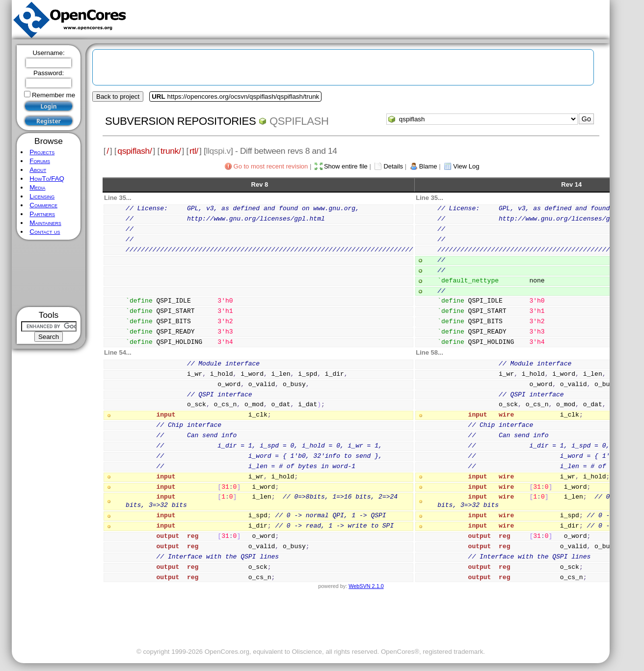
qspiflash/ (134, 151)
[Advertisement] (49, 273)
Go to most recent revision (271, 166)
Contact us (45, 232)
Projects (42, 152)
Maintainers (45, 223)
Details (393, 166)
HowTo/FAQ (47, 179)
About (38, 170)
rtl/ (194, 151)
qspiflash (299, 121)
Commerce (43, 205)
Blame (428, 166)
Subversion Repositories (180, 121)
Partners (42, 214)
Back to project (118, 97)
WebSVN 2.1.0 (366, 586)
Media (37, 187)
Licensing (42, 196)
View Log (466, 166)
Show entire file (346, 166)
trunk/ (171, 151)
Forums (40, 161)
